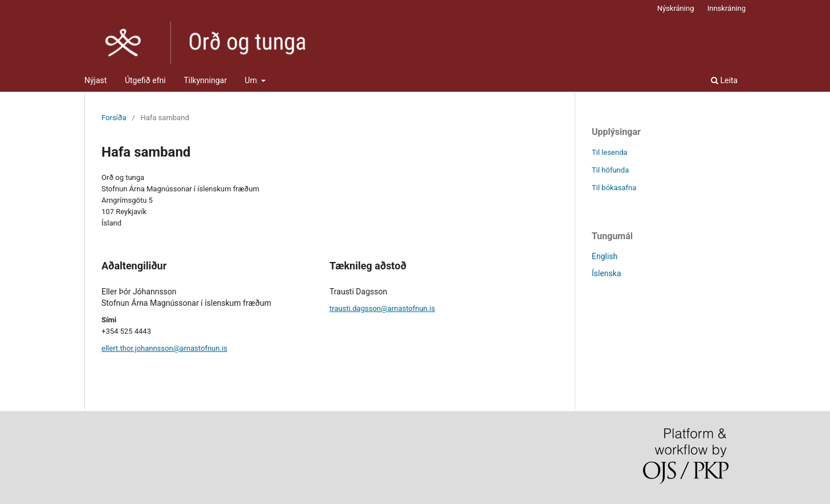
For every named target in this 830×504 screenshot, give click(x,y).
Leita (724, 80)
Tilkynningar (205, 80)
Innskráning (727, 8)
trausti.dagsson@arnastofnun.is (382, 308)
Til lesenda (610, 152)
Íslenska (607, 273)
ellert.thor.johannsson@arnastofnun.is (164, 348)
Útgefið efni (145, 80)
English (605, 256)
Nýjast (95, 80)
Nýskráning (676, 8)
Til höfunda (610, 170)
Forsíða (114, 118)
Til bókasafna (614, 188)
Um (252, 80)
